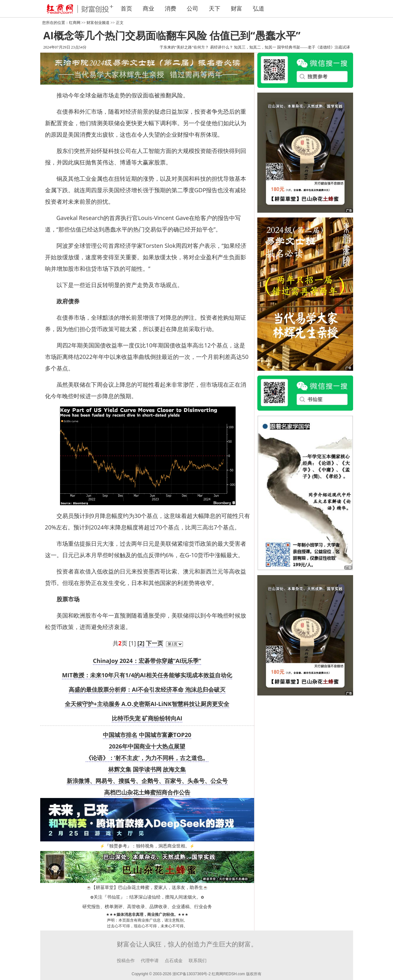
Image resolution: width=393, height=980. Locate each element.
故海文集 (174, 769)
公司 (193, 9)
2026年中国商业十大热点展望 (147, 746)
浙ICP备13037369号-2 (192, 974)
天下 (215, 9)
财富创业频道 (98, 23)
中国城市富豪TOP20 (165, 735)
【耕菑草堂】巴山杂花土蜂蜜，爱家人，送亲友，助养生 (147, 888)
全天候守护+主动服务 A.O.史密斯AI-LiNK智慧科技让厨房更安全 (147, 704)
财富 (237, 9)
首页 (126, 9)
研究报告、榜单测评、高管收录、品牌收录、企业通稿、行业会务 (147, 907)
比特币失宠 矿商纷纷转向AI (147, 718)
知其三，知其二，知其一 (255, 47)
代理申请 (150, 961)
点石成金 (174, 961)
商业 (148, 9)
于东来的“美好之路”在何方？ (184, 47)
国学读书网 (147, 769)
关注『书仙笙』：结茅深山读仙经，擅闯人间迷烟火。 (147, 897)
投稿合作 (126, 961)
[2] (141, 643)
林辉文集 (120, 769)
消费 (170, 9)
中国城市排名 (120, 735)
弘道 (259, 9)
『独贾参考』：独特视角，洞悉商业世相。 (147, 846)
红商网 (75, 23)
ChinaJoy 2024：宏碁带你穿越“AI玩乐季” (147, 661)
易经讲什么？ (222, 47)
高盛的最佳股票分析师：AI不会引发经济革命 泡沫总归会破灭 (147, 689)
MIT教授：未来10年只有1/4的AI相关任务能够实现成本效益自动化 (147, 675)
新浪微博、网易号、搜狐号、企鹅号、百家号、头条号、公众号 (147, 781)
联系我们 (198, 961)
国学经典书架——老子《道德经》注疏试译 (314, 47)
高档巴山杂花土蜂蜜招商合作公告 (147, 792)
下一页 (155, 643)
